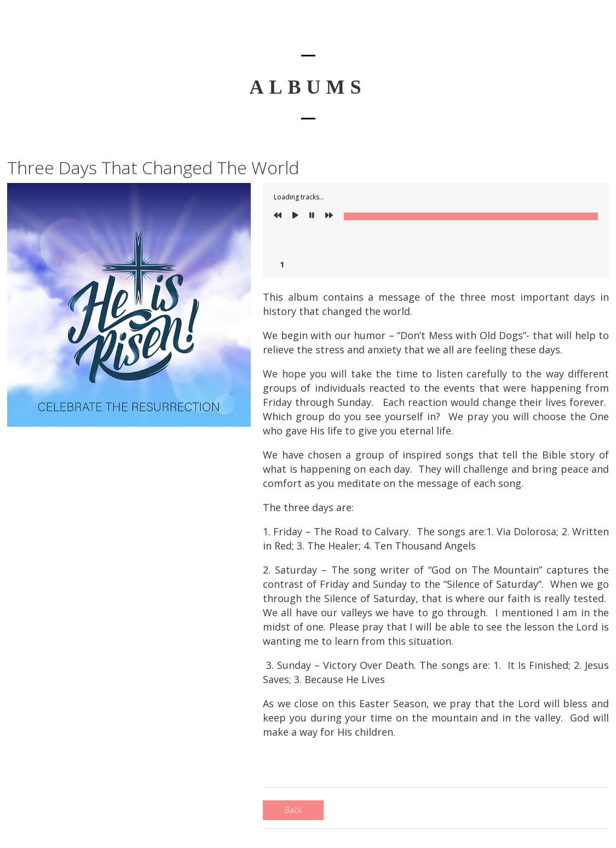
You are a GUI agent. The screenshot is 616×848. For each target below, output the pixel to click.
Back (293, 810)
